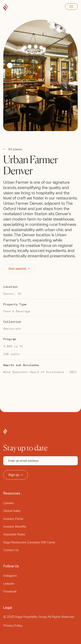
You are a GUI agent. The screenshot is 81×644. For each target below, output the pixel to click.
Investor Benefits (15, 527)
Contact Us (11, 550)
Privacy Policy (13, 625)
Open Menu (71, 7)
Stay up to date (25, 448)
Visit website (19, 269)
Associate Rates (14, 534)
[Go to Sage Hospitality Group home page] (6, 8)
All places (15, 149)
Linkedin (9, 584)
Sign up (16, 475)
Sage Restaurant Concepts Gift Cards (29, 542)
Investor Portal (13, 519)
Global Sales (12, 511)
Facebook (10, 591)
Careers (9, 503)
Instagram (10, 576)
